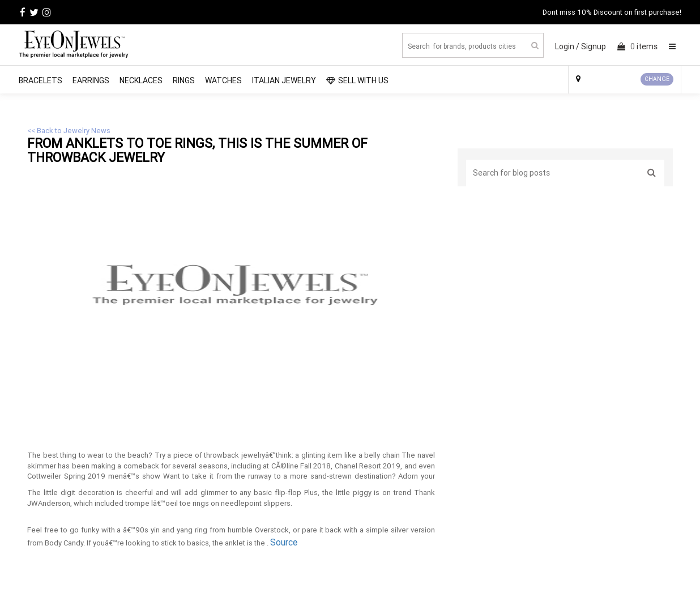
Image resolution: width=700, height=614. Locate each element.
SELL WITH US (357, 80)
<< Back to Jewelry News (69, 131)
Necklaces (141, 80)
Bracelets (40, 80)
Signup (594, 46)
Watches (223, 80)
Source (284, 542)
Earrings (91, 80)
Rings (184, 80)
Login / (567, 46)
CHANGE (657, 79)
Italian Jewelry (284, 80)
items (637, 46)
